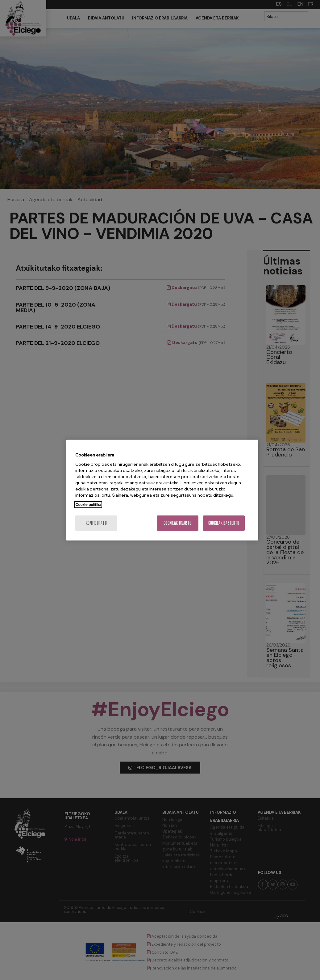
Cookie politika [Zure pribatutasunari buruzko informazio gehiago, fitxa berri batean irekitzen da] (88, 505)
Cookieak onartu (177, 523)
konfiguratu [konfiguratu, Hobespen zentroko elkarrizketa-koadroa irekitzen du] (96, 523)
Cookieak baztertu (224, 523)
